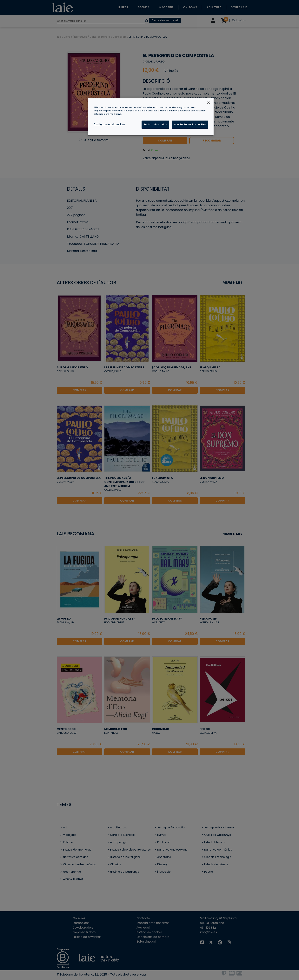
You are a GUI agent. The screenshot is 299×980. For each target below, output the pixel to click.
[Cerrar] (209, 103)
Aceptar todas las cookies (190, 124)
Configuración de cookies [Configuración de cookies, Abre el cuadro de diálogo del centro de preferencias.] (109, 124)
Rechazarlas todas (155, 124)
